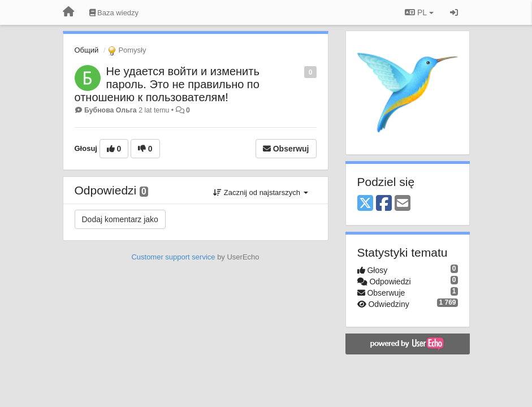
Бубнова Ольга (111, 110)
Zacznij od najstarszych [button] (260, 192)
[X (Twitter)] (365, 204)
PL (419, 12)
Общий (87, 50)
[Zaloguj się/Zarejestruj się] (454, 12)
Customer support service (173, 257)
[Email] (403, 204)
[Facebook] (384, 204)
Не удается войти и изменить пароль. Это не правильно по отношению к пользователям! (167, 84)
